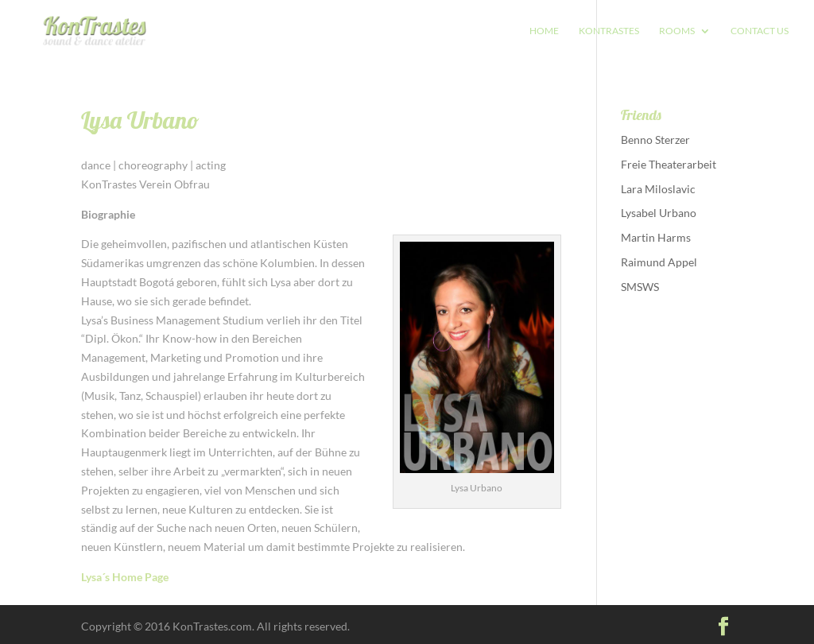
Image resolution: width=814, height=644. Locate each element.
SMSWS (640, 287)
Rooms (677, 31)
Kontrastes (609, 31)
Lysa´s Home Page (125, 577)
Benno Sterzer (655, 140)
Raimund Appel (659, 262)
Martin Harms (656, 237)
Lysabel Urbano (659, 213)
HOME (544, 31)
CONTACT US (760, 31)
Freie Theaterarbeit (669, 164)
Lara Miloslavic (658, 189)
